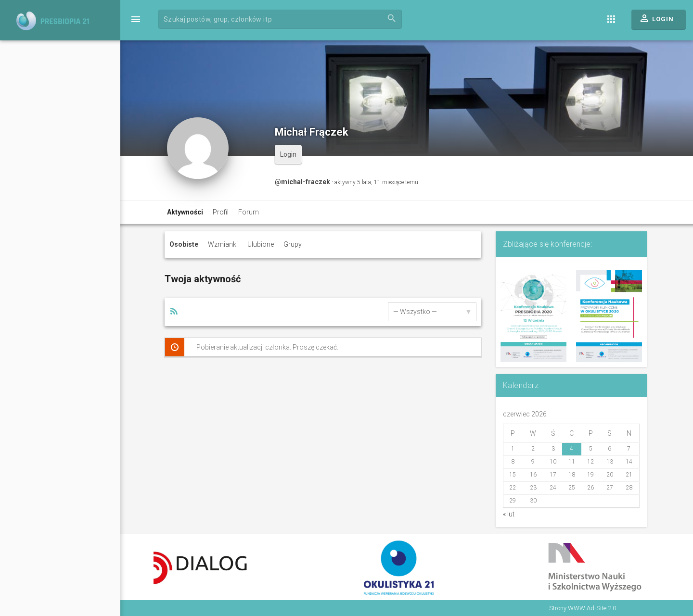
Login (656, 21)
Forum (249, 212)
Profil (221, 212)
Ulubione (261, 244)
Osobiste (184, 244)
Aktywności (185, 212)
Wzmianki (223, 244)
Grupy (293, 244)
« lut (509, 514)
